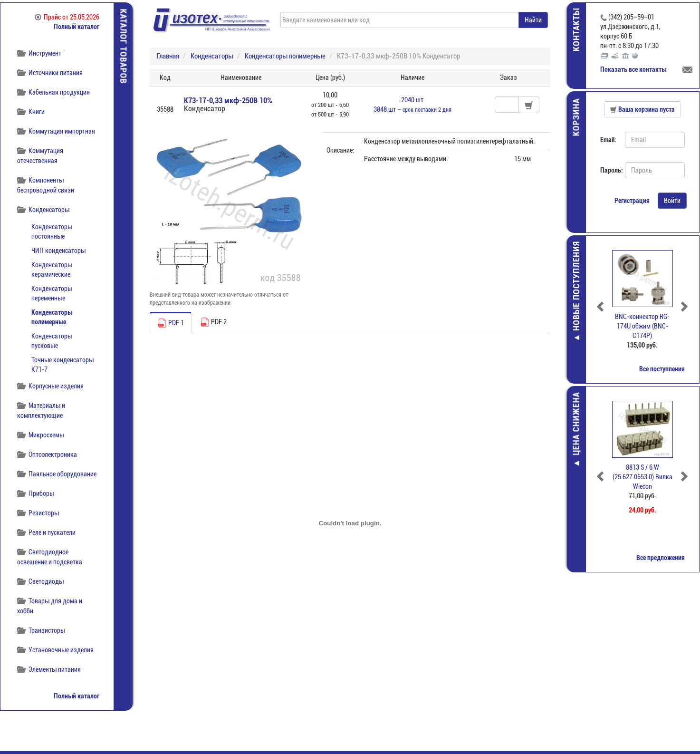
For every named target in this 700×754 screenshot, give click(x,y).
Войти (673, 201)
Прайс (67, 17)
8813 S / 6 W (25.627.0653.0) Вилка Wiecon (643, 477)
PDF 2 (213, 322)
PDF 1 (171, 323)
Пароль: (609, 170)
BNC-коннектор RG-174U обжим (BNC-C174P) (643, 326)
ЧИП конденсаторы (58, 251)
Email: (609, 140)
